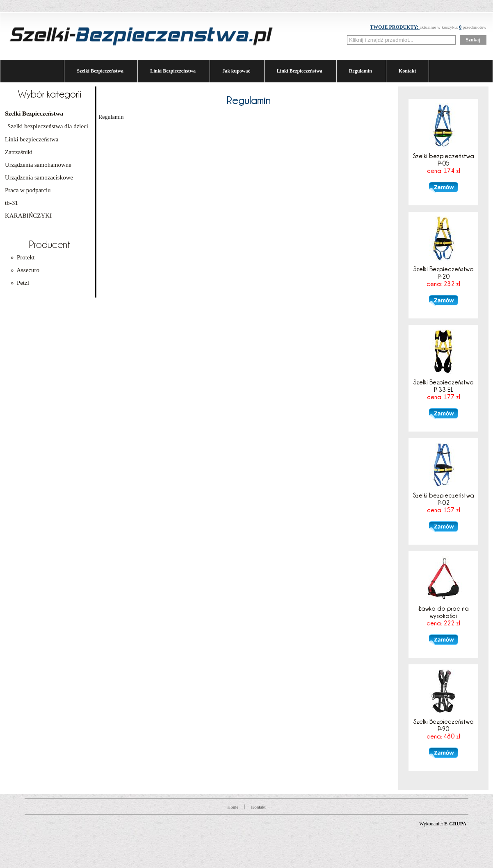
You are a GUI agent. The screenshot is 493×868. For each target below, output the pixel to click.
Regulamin (361, 71)
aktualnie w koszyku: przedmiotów (428, 27)
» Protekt (23, 257)
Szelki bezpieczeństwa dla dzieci (48, 126)
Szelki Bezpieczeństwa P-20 (444, 276)
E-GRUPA (455, 824)
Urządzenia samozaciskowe (39, 177)
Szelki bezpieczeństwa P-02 (444, 502)
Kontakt (407, 71)
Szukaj (473, 40)
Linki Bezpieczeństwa (173, 71)
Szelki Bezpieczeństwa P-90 (444, 729)
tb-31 (11, 203)
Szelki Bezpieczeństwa (100, 71)
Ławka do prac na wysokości (444, 616)
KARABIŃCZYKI (28, 216)
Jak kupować (236, 71)
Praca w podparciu (28, 190)
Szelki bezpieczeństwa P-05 (444, 163)
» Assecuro (25, 270)
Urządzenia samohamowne (38, 165)
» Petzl (20, 283)
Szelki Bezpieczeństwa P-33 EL (444, 389)
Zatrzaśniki (19, 152)
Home (233, 807)
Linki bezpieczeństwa (32, 139)
